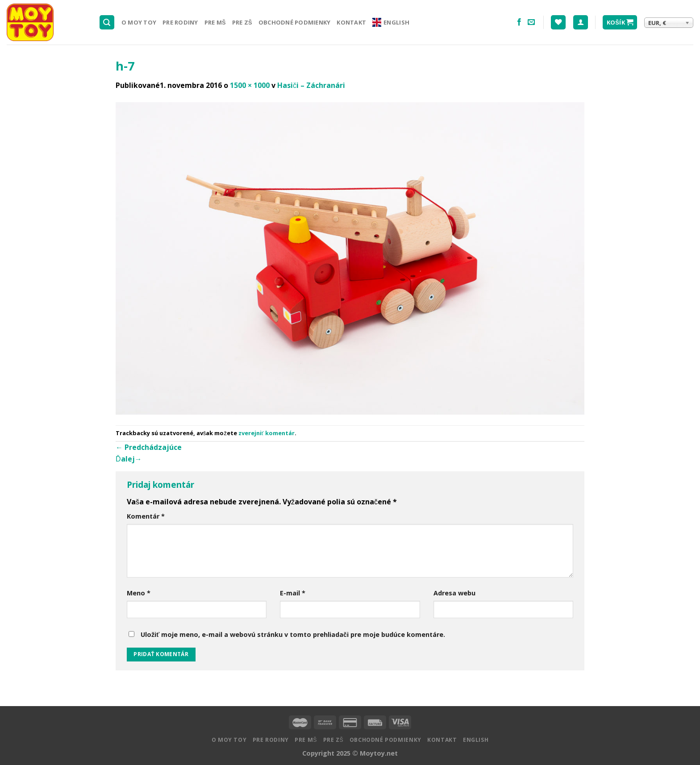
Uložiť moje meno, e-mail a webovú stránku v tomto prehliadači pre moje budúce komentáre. (293, 634)
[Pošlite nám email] (531, 22)
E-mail (293, 593)
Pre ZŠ (242, 22)
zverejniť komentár (267, 433)
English (391, 22)
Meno (139, 593)
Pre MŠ (215, 22)
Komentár (146, 516)
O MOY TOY (139, 22)
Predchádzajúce (149, 447)
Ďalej (129, 459)
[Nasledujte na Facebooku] (519, 22)
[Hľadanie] (107, 23)
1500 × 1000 (250, 85)
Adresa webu (454, 593)
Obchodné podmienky (295, 22)
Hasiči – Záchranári (311, 85)
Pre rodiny (180, 22)
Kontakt (351, 22)
